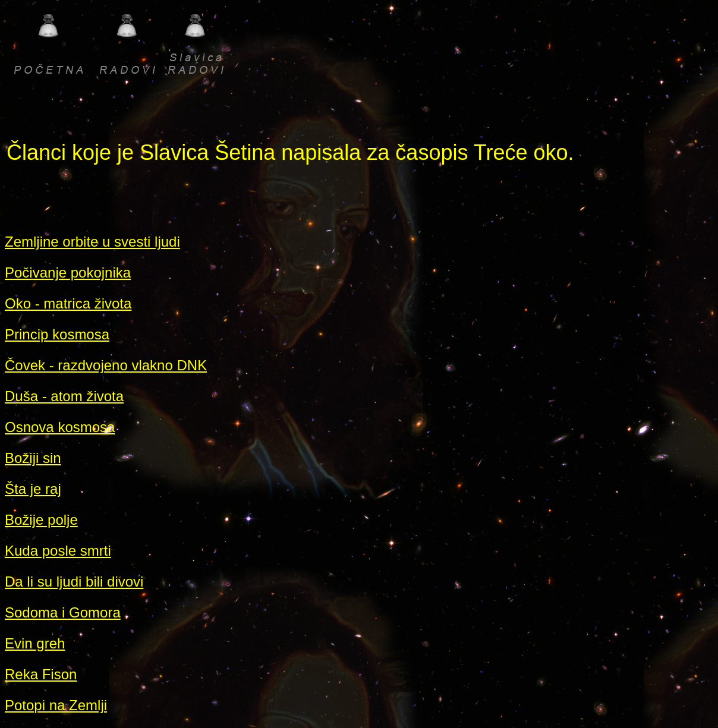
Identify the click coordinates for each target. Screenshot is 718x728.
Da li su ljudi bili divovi (74, 582)
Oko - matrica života (68, 303)
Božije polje (41, 520)
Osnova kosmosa (60, 427)
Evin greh (35, 643)
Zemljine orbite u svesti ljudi (92, 242)
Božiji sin (33, 458)
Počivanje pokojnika (68, 272)
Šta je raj (33, 489)
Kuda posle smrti (58, 551)
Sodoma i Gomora (63, 612)
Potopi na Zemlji (56, 705)
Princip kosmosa (57, 334)
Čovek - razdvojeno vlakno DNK (106, 365)
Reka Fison (41, 674)
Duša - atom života (64, 396)
